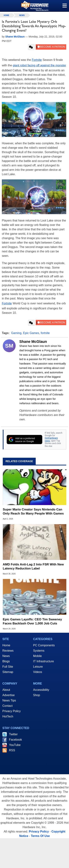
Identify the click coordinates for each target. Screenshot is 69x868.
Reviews (8, 651)
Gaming (16, 333)
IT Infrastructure (44, 661)
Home (6, 645)
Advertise (9, 695)
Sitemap (8, 672)
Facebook (15, 740)
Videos (38, 672)
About (6, 690)
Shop (37, 695)
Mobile (37, 656)
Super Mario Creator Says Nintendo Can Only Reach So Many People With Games (33, 511)
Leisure (38, 667)
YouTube (15, 745)
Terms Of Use (40, 836)
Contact (7, 706)
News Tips (9, 700)
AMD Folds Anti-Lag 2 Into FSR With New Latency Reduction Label (33, 566)
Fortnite (37, 60)
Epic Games (31, 333)
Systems (39, 651)
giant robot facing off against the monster (40, 65)
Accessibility (41, 690)
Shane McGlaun (33, 342)
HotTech (8, 716)
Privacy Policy (12, 711)
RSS (12, 750)
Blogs (6, 661)
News (22, 15)
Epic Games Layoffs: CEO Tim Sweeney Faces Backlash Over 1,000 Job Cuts (32, 621)
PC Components (44, 645)
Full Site (8, 667)
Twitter (13, 734)
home (6, 15)
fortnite (45, 333)
